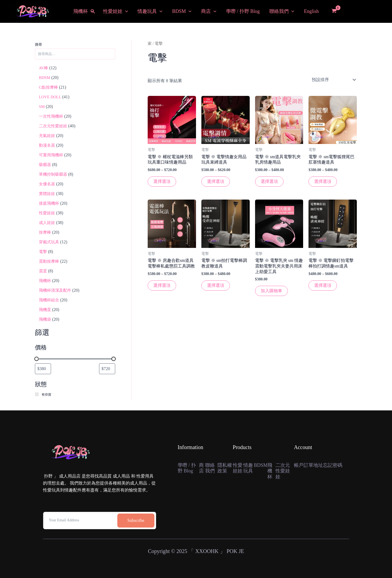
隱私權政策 (225, 468)
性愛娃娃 (116, 11)
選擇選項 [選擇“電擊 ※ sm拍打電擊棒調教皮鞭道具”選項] (216, 285)
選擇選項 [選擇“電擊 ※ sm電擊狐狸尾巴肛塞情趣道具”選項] (323, 181)
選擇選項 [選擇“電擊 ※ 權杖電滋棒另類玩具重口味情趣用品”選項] (162, 181)
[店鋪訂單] (333, 80)
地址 (318, 465)
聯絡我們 (282, 11)
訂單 (308, 465)
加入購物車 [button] (271, 291)
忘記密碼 (333, 465)
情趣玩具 (150, 11)
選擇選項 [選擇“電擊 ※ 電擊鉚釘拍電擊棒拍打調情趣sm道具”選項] (323, 285)
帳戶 (299, 465)
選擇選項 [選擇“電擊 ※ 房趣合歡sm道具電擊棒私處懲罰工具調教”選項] (162, 285)
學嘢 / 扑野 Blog (243, 11)
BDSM (182, 11)
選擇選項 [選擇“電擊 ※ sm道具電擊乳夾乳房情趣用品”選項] (269, 181)
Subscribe (136, 520)
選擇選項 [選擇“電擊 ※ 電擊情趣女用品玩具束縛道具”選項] (216, 181)
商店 (209, 11)
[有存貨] (37, 395)
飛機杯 (83, 11)
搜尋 (38, 44)
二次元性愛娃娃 (283, 471)
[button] (93, 12)
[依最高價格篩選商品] (107, 369)
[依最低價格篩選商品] (43, 369)
